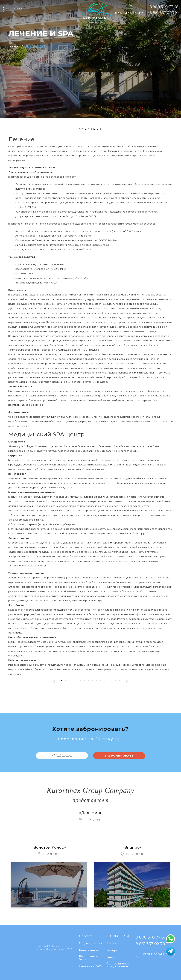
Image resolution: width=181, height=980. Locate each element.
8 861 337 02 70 (163, 13)
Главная (13, 46)
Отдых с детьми (91, 943)
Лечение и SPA (36, 46)
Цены (110, 957)
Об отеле (86, 936)
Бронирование (130, 13)
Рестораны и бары (89, 958)
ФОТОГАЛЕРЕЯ (117, 936)
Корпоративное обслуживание (118, 965)
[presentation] (54, 682)
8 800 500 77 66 (164, 7)
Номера (112, 950)
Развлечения (89, 950)
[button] (61, 681)
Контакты (113, 943)
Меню (19, 8)
